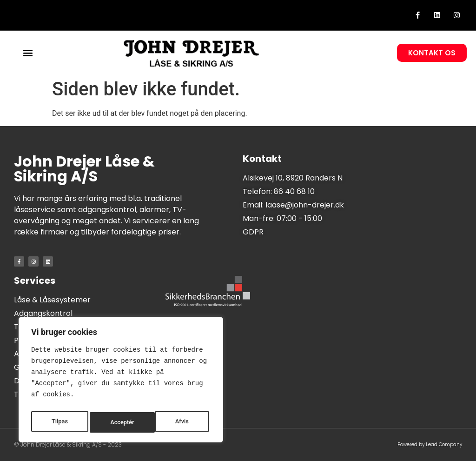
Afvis (117, 422)
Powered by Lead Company (430, 444)
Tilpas (59, 422)
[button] (28, 53)
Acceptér (178, 422)
